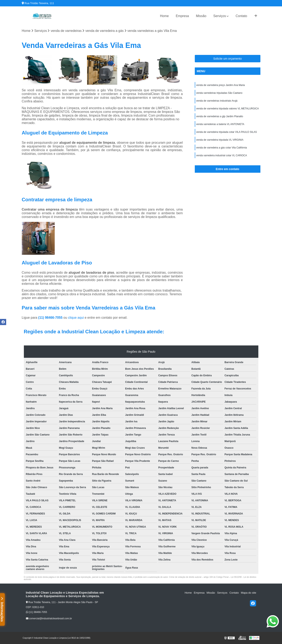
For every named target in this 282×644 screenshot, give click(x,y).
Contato (241, 16)
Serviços (220, 16)
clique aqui (76, 318)
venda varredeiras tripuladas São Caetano (219, 93)
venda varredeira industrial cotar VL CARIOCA (222, 155)
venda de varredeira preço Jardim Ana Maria (221, 85)
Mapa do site (248, 593)
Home (164, 16)
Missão (201, 16)
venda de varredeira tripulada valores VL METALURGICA (228, 109)
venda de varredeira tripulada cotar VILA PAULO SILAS (227, 132)
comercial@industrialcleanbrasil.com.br (49, 619)
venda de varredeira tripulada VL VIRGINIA (220, 140)
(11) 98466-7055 (51, 318)
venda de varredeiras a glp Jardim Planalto (220, 116)
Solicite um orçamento (228, 59)
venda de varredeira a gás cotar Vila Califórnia (222, 148)
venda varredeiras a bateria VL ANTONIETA (220, 124)
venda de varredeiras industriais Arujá (217, 101)
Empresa (182, 16)
